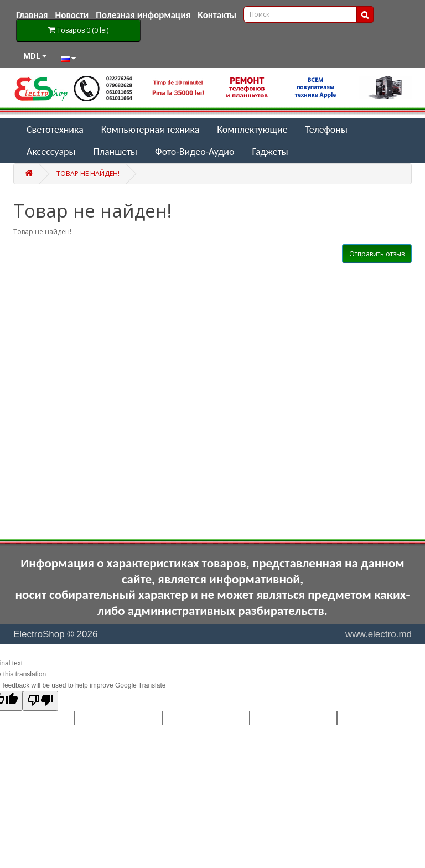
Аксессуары (51, 152)
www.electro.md (379, 634)
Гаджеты (270, 152)
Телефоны (326, 130)
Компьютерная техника (151, 130)
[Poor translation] (40, 701)
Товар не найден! (88, 174)
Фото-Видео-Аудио (195, 152)
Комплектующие (252, 130)
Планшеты (116, 152)
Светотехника (55, 130)
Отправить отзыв (377, 254)
